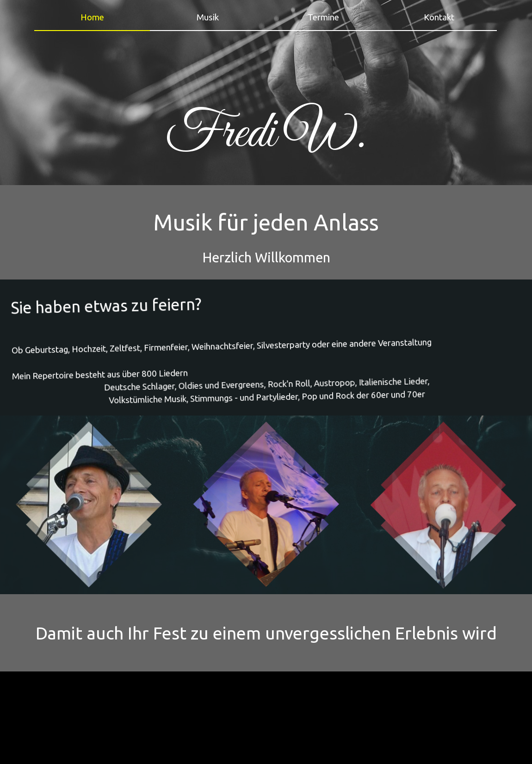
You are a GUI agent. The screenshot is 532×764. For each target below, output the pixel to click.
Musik (208, 17)
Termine (323, 17)
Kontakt (439, 17)
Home (92, 17)
